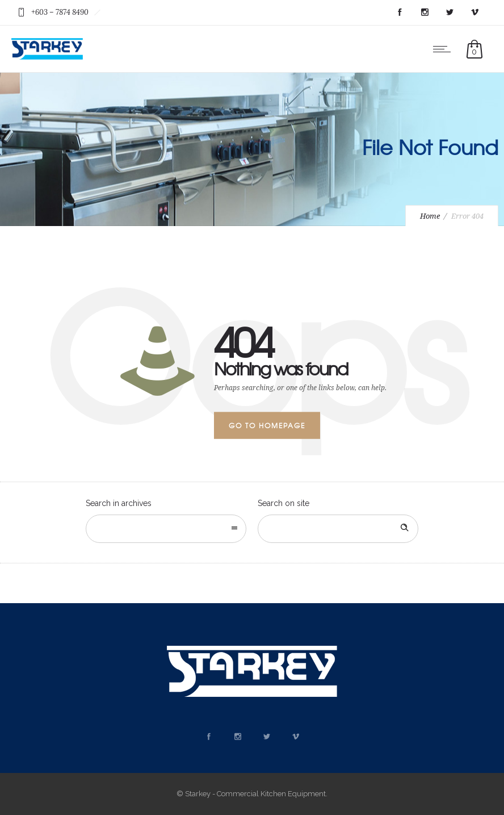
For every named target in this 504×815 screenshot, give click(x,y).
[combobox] (166, 529)
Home (430, 216)
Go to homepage (267, 425)
